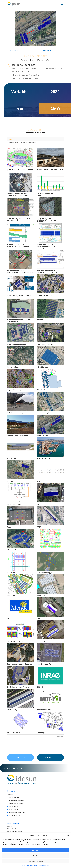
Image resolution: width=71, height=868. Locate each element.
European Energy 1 (45, 573)
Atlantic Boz (42, 390)
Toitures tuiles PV (44, 458)
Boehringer (42, 733)
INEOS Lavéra (43, 367)
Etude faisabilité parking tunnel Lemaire (20, 170)
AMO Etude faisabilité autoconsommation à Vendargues (46, 246)
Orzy (9, 527)
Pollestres (11, 595)
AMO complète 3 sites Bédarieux (50, 169)
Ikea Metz (11, 573)
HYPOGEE (11, 481)
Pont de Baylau (13, 710)
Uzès (39, 504)
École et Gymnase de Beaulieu (20, 664)
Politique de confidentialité (42, 865)
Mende (10, 618)
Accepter (36, 850)
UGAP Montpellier (14, 550)
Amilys (40, 481)
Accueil (11, 794)
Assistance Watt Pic (45, 710)
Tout (11, 139)
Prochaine (59, 737)
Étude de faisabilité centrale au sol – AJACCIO (20, 219)
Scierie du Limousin (15, 641)
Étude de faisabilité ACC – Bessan (48, 195)
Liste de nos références (16, 803)
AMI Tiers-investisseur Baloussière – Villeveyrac (47, 271)
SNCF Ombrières (44, 436)
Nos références (18, 768)
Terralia (40, 320)
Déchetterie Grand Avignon (18, 687)
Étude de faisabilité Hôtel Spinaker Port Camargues (18, 195)
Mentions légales (14, 809)
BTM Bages (12, 458)
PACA (39, 527)
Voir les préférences (36, 861)
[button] (68, 835)
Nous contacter (14, 806)
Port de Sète (42, 641)
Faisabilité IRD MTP (45, 295)
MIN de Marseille (14, 733)
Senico (40, 550)
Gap (39, 618)
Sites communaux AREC (17, 344)
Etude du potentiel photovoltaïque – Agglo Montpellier (47, 220)
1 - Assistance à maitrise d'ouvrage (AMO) (23, 142)
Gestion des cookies (28, 865)
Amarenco (41, 595)
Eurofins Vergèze (44, 413)
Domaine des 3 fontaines (17, 436)
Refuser (35, 856)
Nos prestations (14, 797)
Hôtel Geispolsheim (45, 344)
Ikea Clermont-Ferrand (46, 664)
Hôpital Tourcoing (14, 390)
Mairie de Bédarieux (15, 367)
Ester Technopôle (14, 504)
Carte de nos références (16, 800)
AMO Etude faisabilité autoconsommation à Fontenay (20, 271)
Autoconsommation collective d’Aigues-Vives (19, 320)
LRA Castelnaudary (15, 413)
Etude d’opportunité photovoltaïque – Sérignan (18, 245)
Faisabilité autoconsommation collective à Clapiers (20, 296)
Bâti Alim (41, 687)
